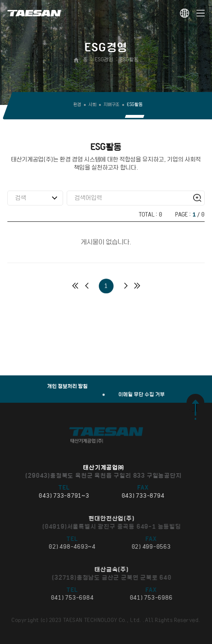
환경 (77, 105)
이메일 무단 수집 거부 (142, 415)
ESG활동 (129, 60)
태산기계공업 (34, 13)
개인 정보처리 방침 (67, 391)
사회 (92, 105)
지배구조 (112, 105)
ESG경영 (104, 60)
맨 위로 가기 (195, 407)
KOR (185, 13)
